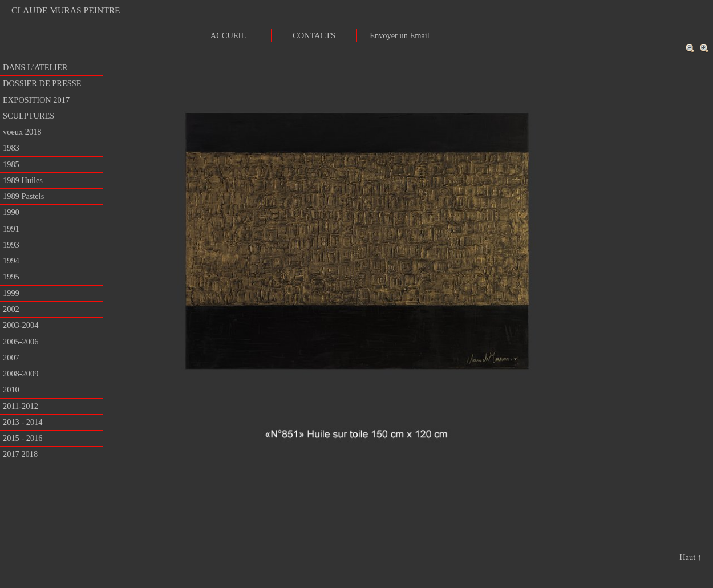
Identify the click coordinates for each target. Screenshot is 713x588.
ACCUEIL (228, 35)
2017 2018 (20, 454)
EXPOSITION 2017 (36, 100)
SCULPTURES (29, 116)
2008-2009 (21, 374)
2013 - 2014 (23, 422)
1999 (11, 293)
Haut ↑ (690, 557)
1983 (11, 148)
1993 (11, 245)
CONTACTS (314, 35)
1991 (11, 229)
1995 (11, 277)
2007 (11, 358)
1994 (11, 261)
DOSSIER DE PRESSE (42, 83)
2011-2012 (21, 406)
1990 (11, 212)
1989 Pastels (23, 196)
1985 (11, 164)
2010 (11, 390)
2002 (11, 309)
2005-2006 (21, 342)
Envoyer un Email (400, 35)
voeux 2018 (22, 132)
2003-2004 (21, 325)
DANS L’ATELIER (35, 67)
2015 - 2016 (23, 438)
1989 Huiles (23, 180)
